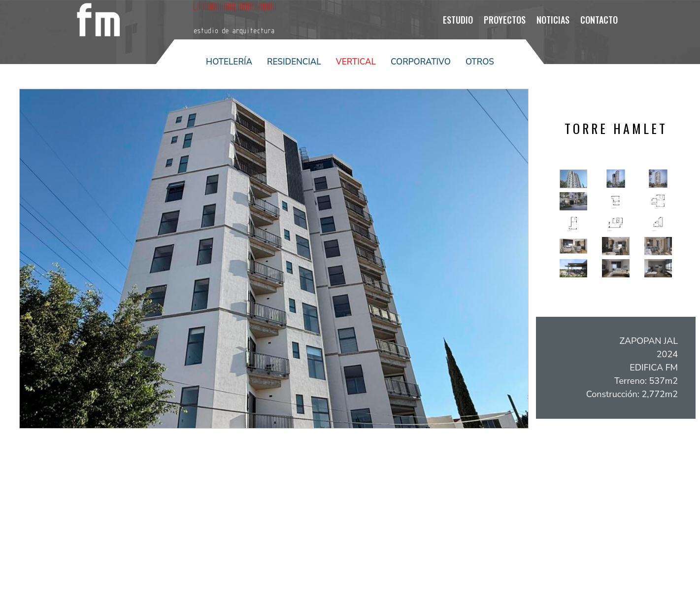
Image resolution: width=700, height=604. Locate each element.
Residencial (294, 62)
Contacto (599, 20)
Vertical (356, 62)
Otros (480, 62)
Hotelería (229, 62)
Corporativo (421, 62)
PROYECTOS (505, 20)
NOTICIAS (553, 20)
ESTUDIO (458, 20)
